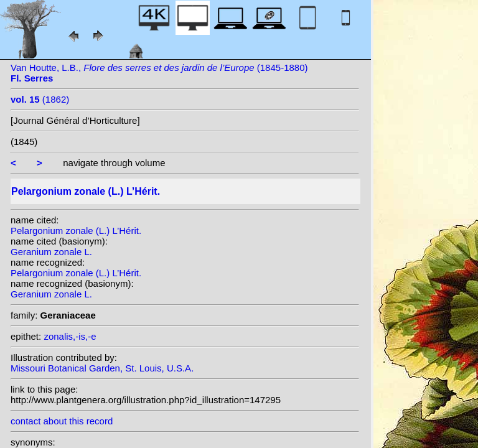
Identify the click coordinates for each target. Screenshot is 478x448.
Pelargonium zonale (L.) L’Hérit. (76, 231)
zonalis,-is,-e (70, 336)
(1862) (40, 99)
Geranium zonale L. (51, 252)
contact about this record (62, 421)
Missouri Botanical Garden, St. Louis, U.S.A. (102, 368)
